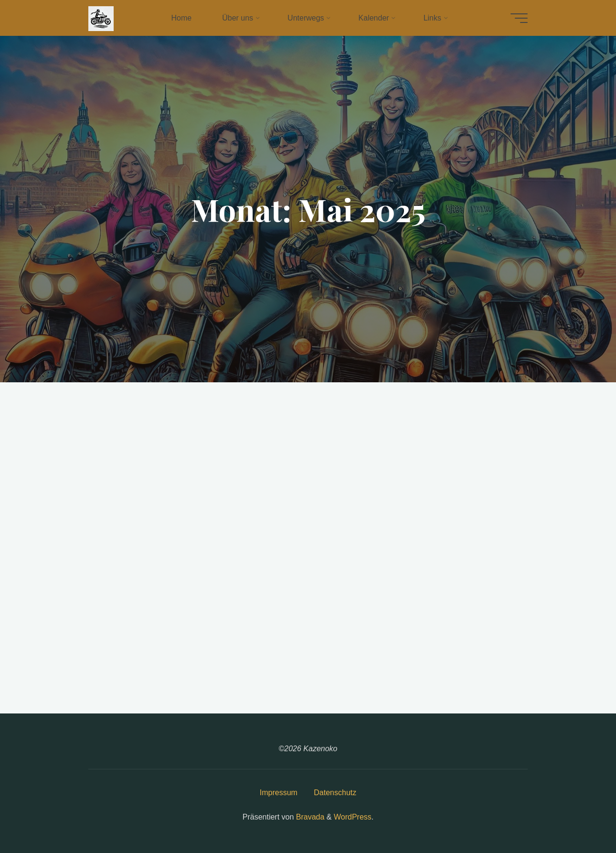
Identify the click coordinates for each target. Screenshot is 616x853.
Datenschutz (335, 793)
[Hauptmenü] (519, 18)
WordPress (353, 817)
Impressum (279, 793)
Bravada (309, 817)
